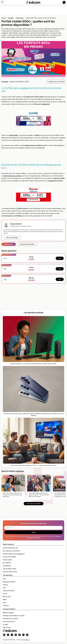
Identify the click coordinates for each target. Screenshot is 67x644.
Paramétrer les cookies (10, 619)
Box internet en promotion (11, 551)
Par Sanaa (5, 82)
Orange (5, 585)
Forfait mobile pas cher (10, 548)
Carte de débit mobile (10, 572)
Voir (60, 258)
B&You (5, 600)
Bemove (27, 640)
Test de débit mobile (10, 569)
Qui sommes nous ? (9, 622)
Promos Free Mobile (9, 557)
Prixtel (5, 594)
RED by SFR (7, 597)
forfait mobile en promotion (12, 176)
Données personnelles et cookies (14, 616)
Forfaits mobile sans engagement (14, 554)
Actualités (11, 18)
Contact (5, 624)
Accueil (3, 18)
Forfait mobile (20, 18)
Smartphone (7, 566)
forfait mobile (13, 135)
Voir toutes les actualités (34, 504)
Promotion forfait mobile (27, 244)
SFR (4, 588)
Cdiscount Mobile (9, 591)
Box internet (7, 563)
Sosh (4, 603)
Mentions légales (8, 613)
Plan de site (7, 627)
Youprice (6, 606)
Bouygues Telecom (9, 582)
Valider (34, 532)
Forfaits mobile (9, 244)
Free (4, 579)
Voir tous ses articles (12, 238)
